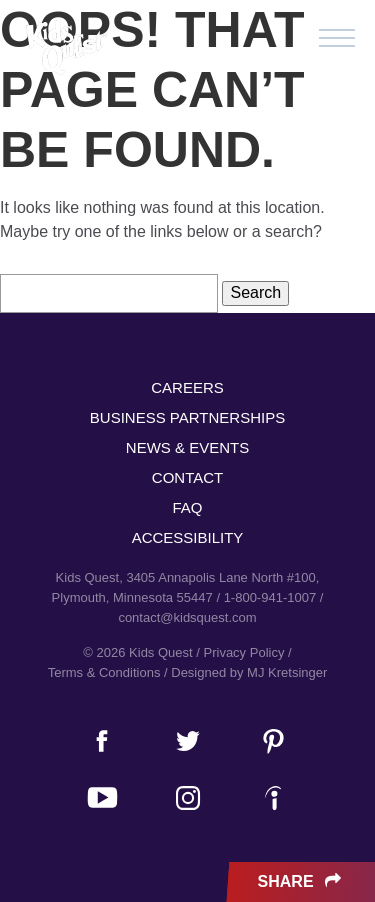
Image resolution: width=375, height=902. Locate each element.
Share (301, 882)
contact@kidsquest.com (187, 617)
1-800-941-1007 (270, 597)
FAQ (187, 507)
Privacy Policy (244, 652)
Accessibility (188, 537)
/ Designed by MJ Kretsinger (245, 672)
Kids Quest (64, 47)
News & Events (187, 447)
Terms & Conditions (104, 672)
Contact (187, 477)
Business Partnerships (187, 417)
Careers (187, 387)
